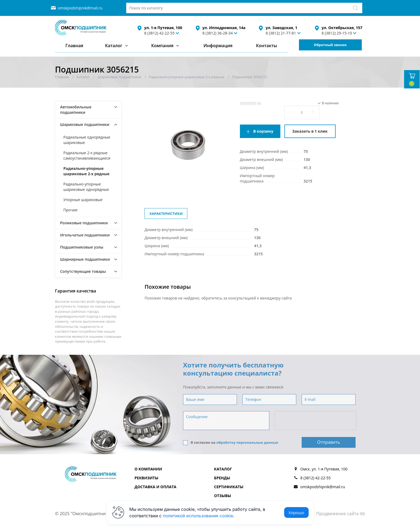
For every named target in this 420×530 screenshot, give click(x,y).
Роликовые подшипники (84, 223)
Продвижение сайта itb (341, 514)
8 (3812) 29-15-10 (337, 33)
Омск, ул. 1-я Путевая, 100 (324, 469)
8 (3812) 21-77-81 (281, 33)
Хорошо (296, 512)
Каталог (114, 46)
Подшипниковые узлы (82, 247)
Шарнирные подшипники (85, 259)
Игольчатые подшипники (85, 235)
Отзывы (223, 496)
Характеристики (166, 214)
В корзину (263, 131)
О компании (148, 469)
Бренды (222, 478)
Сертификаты (229, 487)
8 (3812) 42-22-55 (159, 33)
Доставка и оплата (155, 487)
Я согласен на (231, 443)
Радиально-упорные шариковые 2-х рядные (86, 171)
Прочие (70, 210)
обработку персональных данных (247, 442)
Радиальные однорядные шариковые (87, 140)
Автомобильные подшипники (76, 110)
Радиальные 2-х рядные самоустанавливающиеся (87, 155)
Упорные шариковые (83, 200)
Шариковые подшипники (85, 124)
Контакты (267, 46)
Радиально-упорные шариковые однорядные (86, 187)
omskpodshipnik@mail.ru (80, 8)
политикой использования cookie (198, 516)
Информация (218, 46)
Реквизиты (146, 478)
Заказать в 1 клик (310, 131)
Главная (74, 46)
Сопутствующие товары (83, 271)
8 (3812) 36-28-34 (218, 33)
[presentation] (316, 421)
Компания (162, 46)
